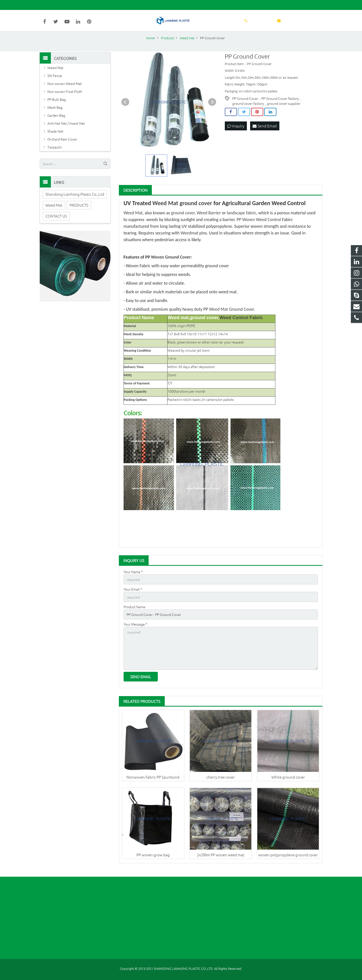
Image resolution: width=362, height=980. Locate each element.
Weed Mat (165, 210)
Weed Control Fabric (241, 324)
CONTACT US (56, 223)
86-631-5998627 (56, 5)
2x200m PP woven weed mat (221, 859)
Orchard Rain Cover (62, 146)
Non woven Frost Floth (65, 98)
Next (212, 109)
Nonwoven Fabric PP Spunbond (153, 781)
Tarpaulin (55, 154)
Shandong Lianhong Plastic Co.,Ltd (75, 201)
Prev (125, 109)
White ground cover (288, 781)
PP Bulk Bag (57, 106)
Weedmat (190, 240)
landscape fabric (242, 220)
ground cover (196, 210)
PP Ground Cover (245, 105)
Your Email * (133, 596)
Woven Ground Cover (171, 264)
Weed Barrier (209, 220)
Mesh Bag (55, 114)
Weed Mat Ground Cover (231, 316)
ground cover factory (248, 110)
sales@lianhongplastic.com (97, 5)
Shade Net (55, 138)
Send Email (265, 133)
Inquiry (236, 133)
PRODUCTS (79, 212)
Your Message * (135, 630)
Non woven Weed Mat (65, 90)
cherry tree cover (221, 781)
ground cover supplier (284, 110)
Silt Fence (55, 82)
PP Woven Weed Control (259, 226)
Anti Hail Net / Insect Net (66, 130)
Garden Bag (56, 122)
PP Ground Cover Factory (280, 105)
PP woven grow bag (153, 859)
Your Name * (133, 578)
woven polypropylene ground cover (288, 859)
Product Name (134, 613)
